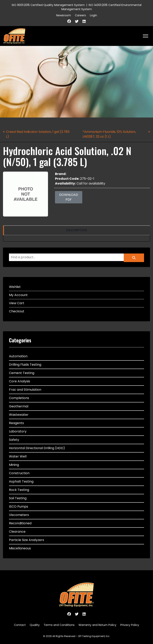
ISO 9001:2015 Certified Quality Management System (48, 5)
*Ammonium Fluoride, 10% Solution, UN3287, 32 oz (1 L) (109, 134)
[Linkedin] (84, 21)
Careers (80, 15)
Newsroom (64, 15)
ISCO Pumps (19, 507)
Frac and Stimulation (25, 390)
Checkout (17, 311)
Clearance (17, 532)
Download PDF (69, 197)
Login (93, 15)
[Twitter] (77, 21)
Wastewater (19, 415)
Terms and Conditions (59, 625)
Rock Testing (19, 490)
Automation (18, 356)
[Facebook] (69, 21)
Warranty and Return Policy (97, 625)
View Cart (17, 303)
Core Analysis (20, 381)
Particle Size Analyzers (26, 540)
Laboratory (18, 431)
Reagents (16, 423)
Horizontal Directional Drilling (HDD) (37, 448)
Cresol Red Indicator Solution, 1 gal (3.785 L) (38, 134)
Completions (19, 398)
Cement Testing (22, 373)
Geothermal (19, 406)
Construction (19, 473)
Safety (14, 440)
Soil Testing (18, 498)
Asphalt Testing (21, 481)
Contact (20, 625)
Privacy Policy (130, 625)
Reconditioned (20, 523)
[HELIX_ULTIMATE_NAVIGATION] (146, 36)
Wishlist (15, 287)
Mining (14, 465)
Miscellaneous (20, 548)
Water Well (18, 456)
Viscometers (19, 515)
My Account (18, 295)
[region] (76, 230)
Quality (35, 625)
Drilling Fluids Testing (25, 365)
